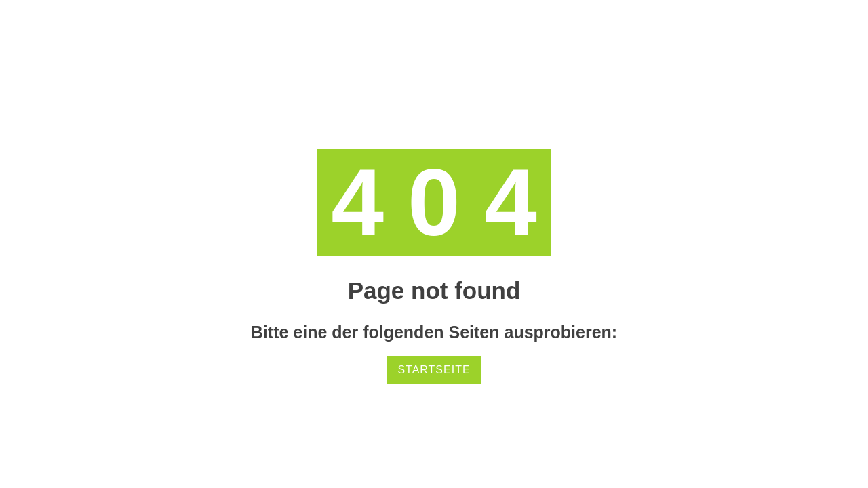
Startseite (434, 370)
